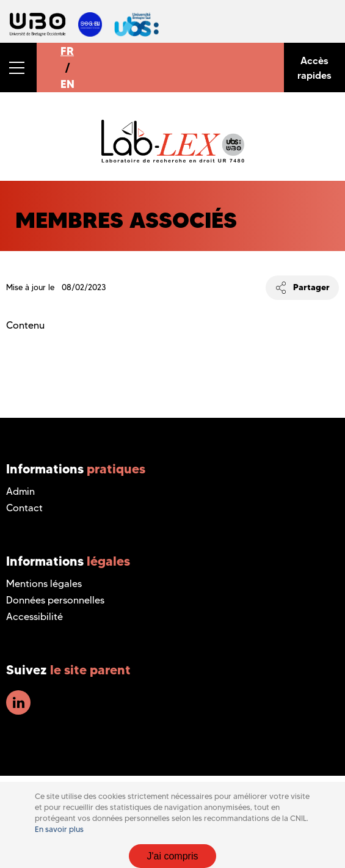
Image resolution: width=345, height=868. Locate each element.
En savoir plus (59, 829)
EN (67, 84)
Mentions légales (44, 584)
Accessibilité (34, 617)
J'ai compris (173, 856)
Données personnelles (55, 600)
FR (67, 51)
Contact (24, 508)
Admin (20, 491)
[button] (18, 67)
